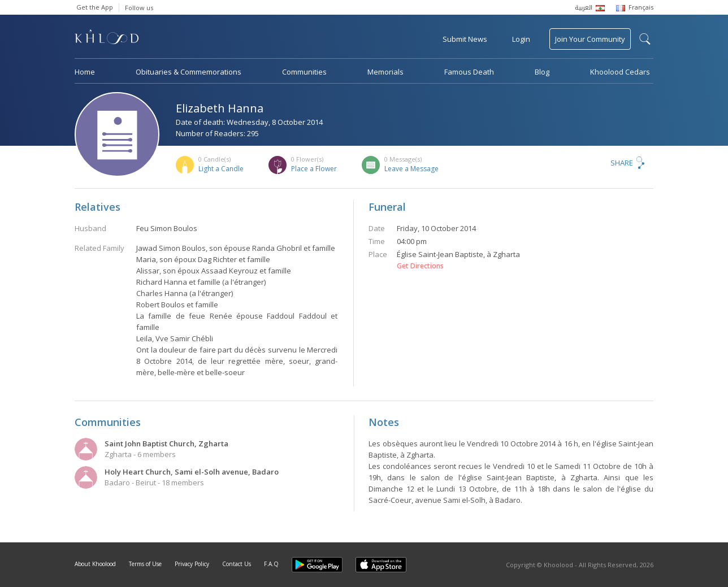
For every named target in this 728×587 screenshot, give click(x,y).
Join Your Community (590, 39)
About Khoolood (95, 564)
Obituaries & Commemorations (188, 72)
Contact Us (237, 564)
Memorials (385, 72)
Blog (542, 72)
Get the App (95, 7)
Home (85, 72)
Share (622, 163)
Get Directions (420, 266)
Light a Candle (221, 169)
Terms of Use (145, 564)
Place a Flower (314, 169)
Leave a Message (411, 169)
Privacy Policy (192, 564)
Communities (304, 72)
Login (521, 39)
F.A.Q (271, 564)
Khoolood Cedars (620, 72)
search (645, 39)
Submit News (465, 39)
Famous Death (469, 72)
